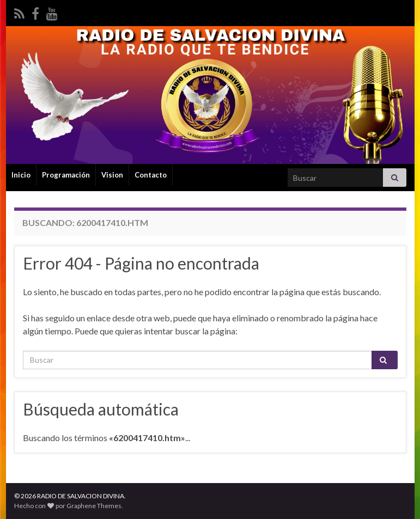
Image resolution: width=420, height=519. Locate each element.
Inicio (21, 175)
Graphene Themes (94, 506)
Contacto (151, 175)
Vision (112, 175)
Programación (66, 175)
